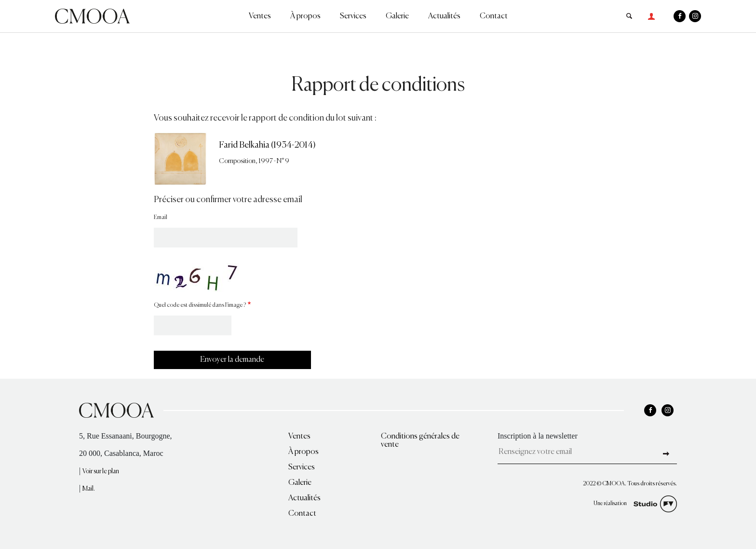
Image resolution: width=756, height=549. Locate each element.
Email (161, 218)
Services (353, 16)
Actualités (444, 16)
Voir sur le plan (101, 472)
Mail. (89, 489)
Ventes (260, 16)
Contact (494, 16)
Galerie (397, 16)
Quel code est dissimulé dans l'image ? (200, 305)
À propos (305, 16)
